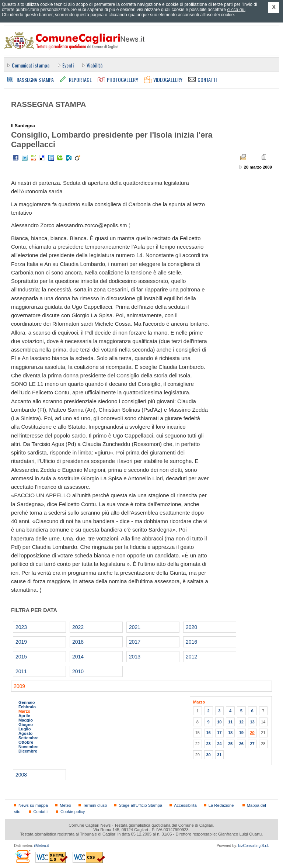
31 (219, 755)
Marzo (24, 711)
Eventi (68, 65)
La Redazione (221, 805)
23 (208, 744)
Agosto (25, 733)
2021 (135, 627)
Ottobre (26, 742)
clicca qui (236, 10)
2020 (191, 627)
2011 (21, 671)
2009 (19, 686)
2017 (135, 642)
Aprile (24, 716)
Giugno (26, 725)
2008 (21, 775)
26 (241, 744)
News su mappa (33, 805)
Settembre (29, 738)
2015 (21, 657)
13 (252, 722)
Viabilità (95, 65)
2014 (78, 657)
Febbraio (27, 707)
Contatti (40, 812)
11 (230, 722)
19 (241, 733)
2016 (191, 642)
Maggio (26, 720)
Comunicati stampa (31, 65)
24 (219, 744)
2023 (21, 627)
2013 (135, 657)
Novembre (29, 747)
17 (219, 733)
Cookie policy (73, 812)
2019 (21, 642)
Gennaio (27, 702)
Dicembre (28, 751)
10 (219, 722)
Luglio (25, 729)
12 (241, 722)
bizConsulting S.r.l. (254, 846)
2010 (78, 671)
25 (230, 744)
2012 (191, 657)
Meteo (65, 805)
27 (252, 744)
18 (230, 733)
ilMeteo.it (41, 846)
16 (208, 733)
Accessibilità (185, 805)
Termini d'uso (95, 805)
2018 (78, 642)
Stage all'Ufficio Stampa (140, 805)
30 (208, 755)
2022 (78, 627)
